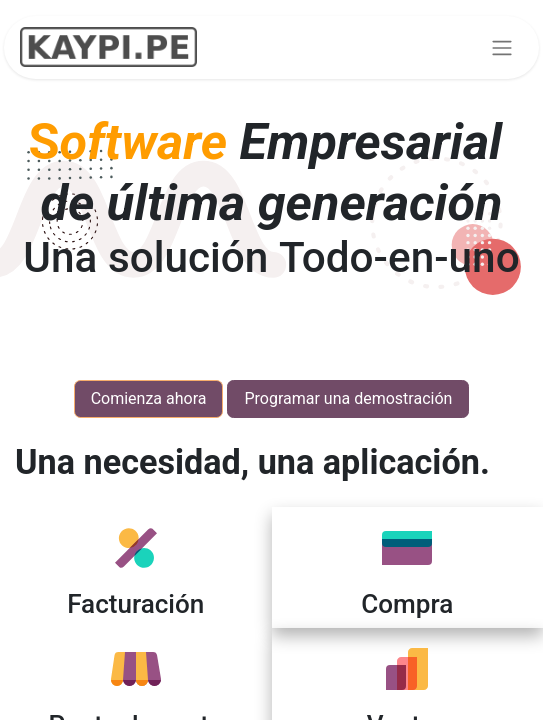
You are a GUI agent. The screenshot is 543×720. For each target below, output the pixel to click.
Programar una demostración (348, 398)
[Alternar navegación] (502, 47)
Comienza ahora (149, 398)
